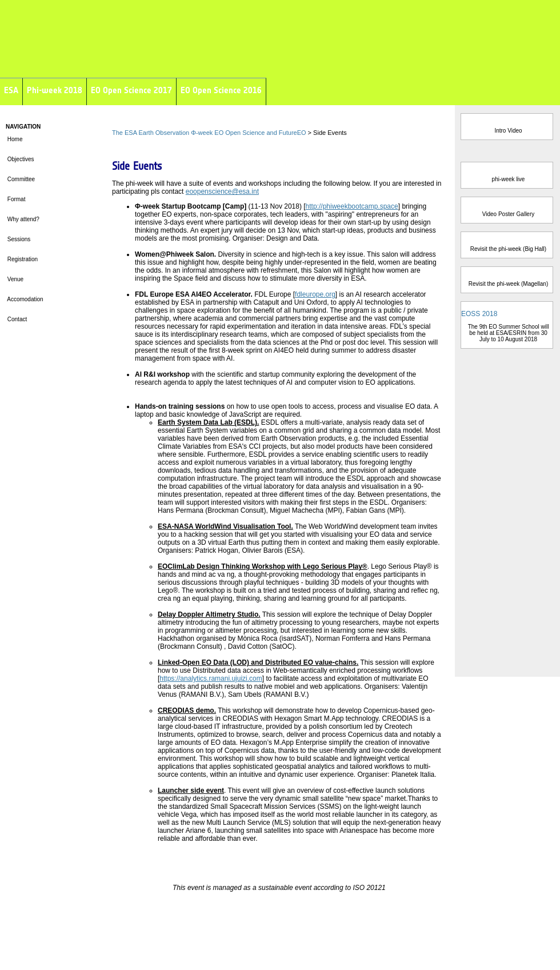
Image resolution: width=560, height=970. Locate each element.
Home (14, 139)
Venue (15, 279)
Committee (20, 179)
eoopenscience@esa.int (222, 191)
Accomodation (25, 299)
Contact (17, 319)
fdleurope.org (315, 294)
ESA (11, 90)
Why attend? (23, 219)
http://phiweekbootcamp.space (352, 206)
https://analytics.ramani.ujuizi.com (211, 678)
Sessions (18, 239)
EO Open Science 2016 (221, 90)
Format (15, 199)
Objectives (20, 159)
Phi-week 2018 (55, 90)
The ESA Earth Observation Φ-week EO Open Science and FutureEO (209, 133)
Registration (22, 259)
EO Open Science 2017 (131, 90)
